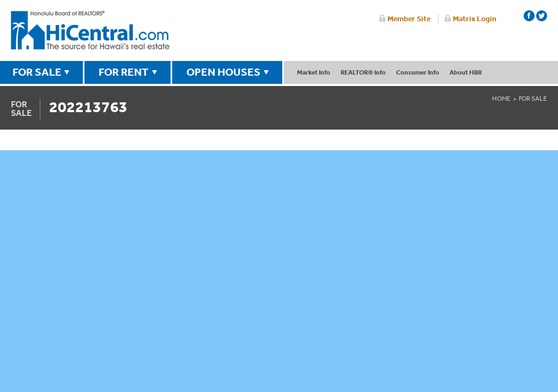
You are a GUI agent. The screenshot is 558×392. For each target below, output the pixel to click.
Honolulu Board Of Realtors (90, 30)
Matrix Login (475, 19)
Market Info (314, 72)
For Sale (533, 99)
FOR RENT (124, 72)
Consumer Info (418, 72)
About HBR (466, 72)
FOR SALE (37, 72)
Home (501, 99)
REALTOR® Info (363, 72)
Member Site (409, 19)
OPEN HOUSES (223, 72)
